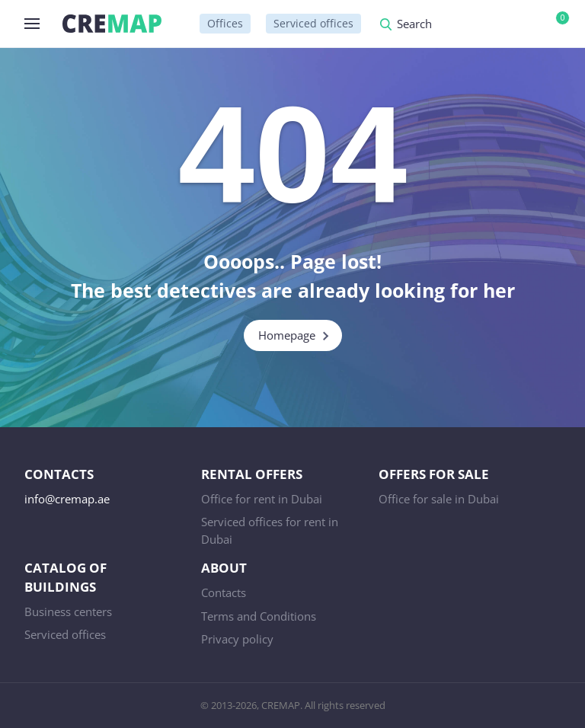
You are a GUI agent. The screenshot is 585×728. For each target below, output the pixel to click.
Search (414, 25)
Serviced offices (313, 23)
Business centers (68, 611)
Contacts (224, 592)
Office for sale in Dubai (439, 499)
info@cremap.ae (67, 499)
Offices (225, 23)
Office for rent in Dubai (262, 499)
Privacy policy (237, 639)
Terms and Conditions (259, 616)
